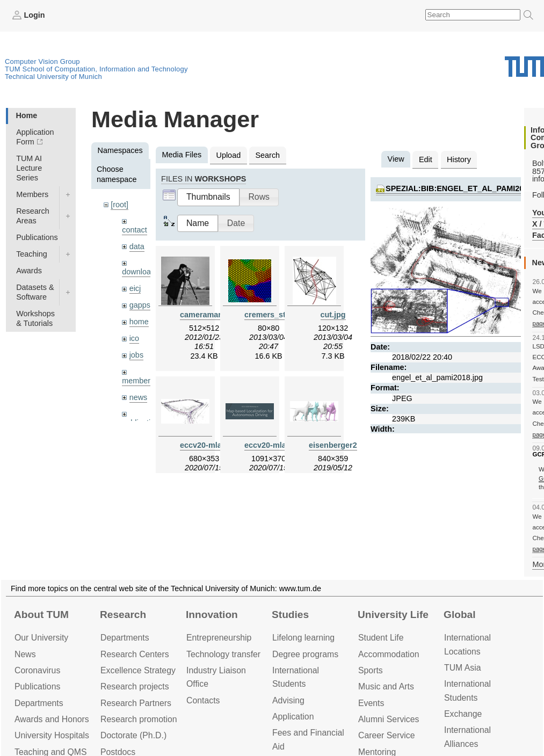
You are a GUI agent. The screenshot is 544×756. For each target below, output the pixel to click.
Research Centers (135, 654)
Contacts (203, 700)
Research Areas (33, 216)
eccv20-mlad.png (276, 445)
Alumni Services (389, 719)
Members (32, 194)
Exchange (463, 714)
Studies (290, 615)
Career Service (387, 735)
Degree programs (305, 654)
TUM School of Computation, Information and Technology (96, 69)
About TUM (41, 615)
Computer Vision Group (42, 61)
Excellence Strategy (138, 670)
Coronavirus (37, 670)
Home (26, 115)
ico (134, 338)
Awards (29, 271)
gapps (140, 305)
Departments (39, 703)
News (25, 654)
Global (460, 615)
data (137, 246)
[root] (119, 205)
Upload (229, 155)
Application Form (35, 137)
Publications (37, 237)
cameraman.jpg (208, 315)
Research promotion (139, 719)
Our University (41, 638)
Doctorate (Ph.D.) (133, 735)
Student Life (381, 638)
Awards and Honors (52, 719)
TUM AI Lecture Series (29, 168)
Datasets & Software (35, 292)
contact (134, 230)
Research (123, 615)
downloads (140, 272)
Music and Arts (386, 686)
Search (267, 155)
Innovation (212, 615)
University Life (393, 615)
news (139, 397)
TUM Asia (463, 668)
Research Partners (136, 703)
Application (293, 717)
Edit (426, 159)
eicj (135, 288)
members (138, 381)
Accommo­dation (389, 654)
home (139, 322)
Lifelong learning (303, 638)
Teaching (32, 254)
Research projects (135, 686)
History (459, 159)
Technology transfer (223, 654)
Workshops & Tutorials (35, 318)
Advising (288, 700)
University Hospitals (52, 735)
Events (371, 703)
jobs (136, 355)
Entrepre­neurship (219, 638)
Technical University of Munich (53, 77)
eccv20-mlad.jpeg (212, 445)
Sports (371, 670)
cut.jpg (333, 315)
